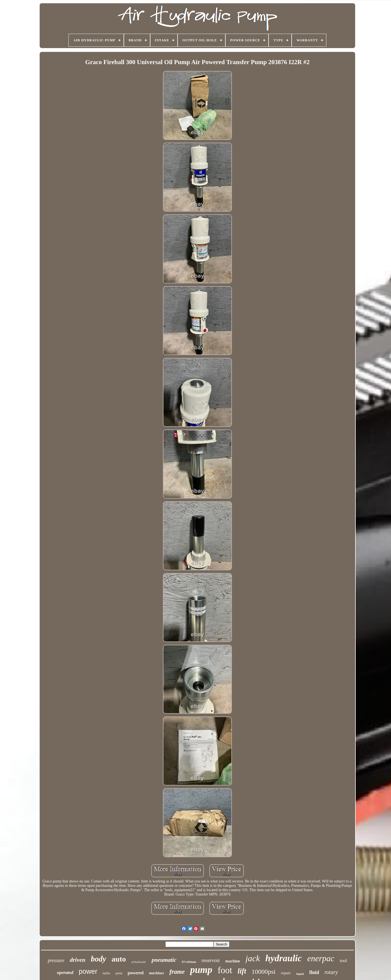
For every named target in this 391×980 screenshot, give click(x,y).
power (88, 971)
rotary (331, 972)
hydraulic (283, 958)
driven (78, 960)
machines (157, 973)
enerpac (321, 958)
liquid (300, 974)
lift (242, 971)
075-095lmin (189, 962)
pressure (56, 960)
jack (253, 958)
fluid (314, 972)
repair (286, 973)
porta (119, 973)
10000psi (264, 972)
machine (233, 961)
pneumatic (164, 960)
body (98, 959)
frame (177, 972)
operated (65, 973)
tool (343, 961)
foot (225, 970)
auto (119, 959)
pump (201, 970)
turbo (106, 973)
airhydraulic (139, 962)
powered (135, 973)
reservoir (211, 960)
